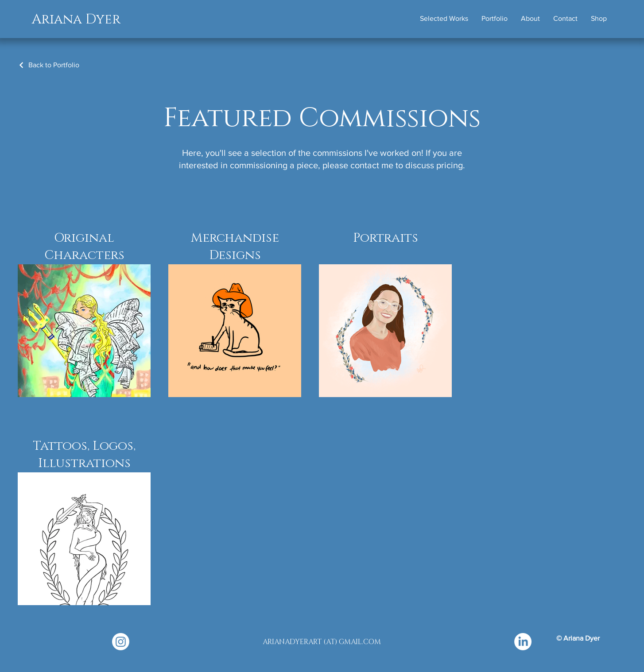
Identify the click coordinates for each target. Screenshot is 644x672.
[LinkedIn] (523, 642)
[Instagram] (121, 642)
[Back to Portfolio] (48, 65)
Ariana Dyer (76, 19)
